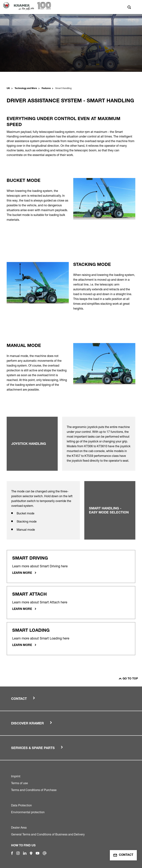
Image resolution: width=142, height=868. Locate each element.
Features (46, 88)
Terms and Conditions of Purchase (34, 790)
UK (8, 88)
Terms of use (20, 783)
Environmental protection (28, 812)
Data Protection (21, 805)
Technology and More (26, 88)
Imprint (16, 776)
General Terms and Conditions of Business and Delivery (48, 834)
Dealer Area (19, 827)
